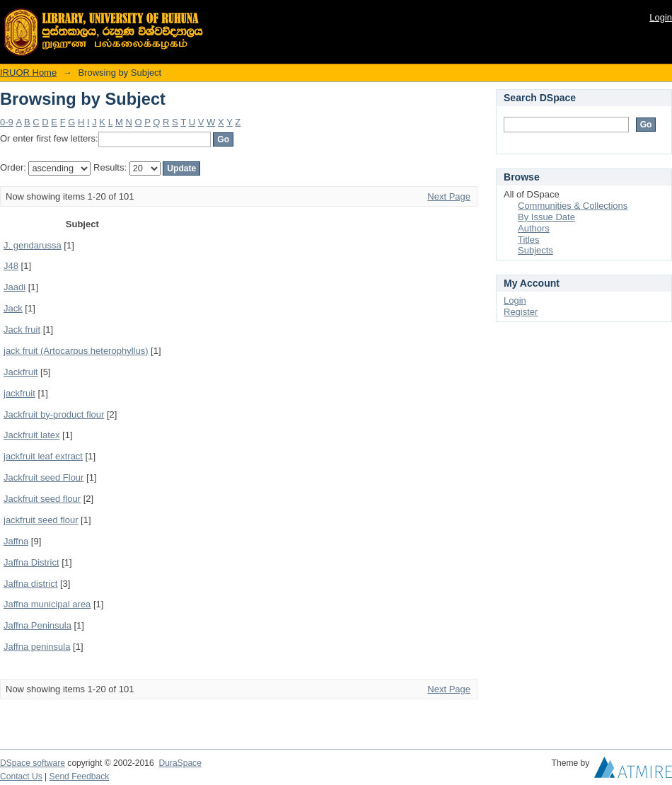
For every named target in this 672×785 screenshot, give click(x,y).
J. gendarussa (33, 245)
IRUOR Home (28, 73)
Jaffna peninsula (37, 647)
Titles (529, 240)
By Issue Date (546, 217)
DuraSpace (180, 763)
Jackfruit (21, 372)
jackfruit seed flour (41, 520)
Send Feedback (80, 777)
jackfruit (19, 393)
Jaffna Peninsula (37, 625)
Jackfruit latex (31, 435)
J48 (11, 266)
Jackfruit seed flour (42, 499)
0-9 (7, 122)
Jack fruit (22, 330)
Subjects (535, 250)
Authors (534, 228)
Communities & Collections (573, 206)
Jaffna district (30, 584)
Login (661, 17)
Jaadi (15, 287)
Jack (13, 308)
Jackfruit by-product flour (54, 414)
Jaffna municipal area (47, 604)
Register (521, 312)
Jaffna (16, 541)
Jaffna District (31, 562)
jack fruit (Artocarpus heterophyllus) (76, 351)
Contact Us (21, 777)
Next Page (449, 196)
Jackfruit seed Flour (44, 477)
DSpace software (33, 763)
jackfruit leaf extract (43, 456)
